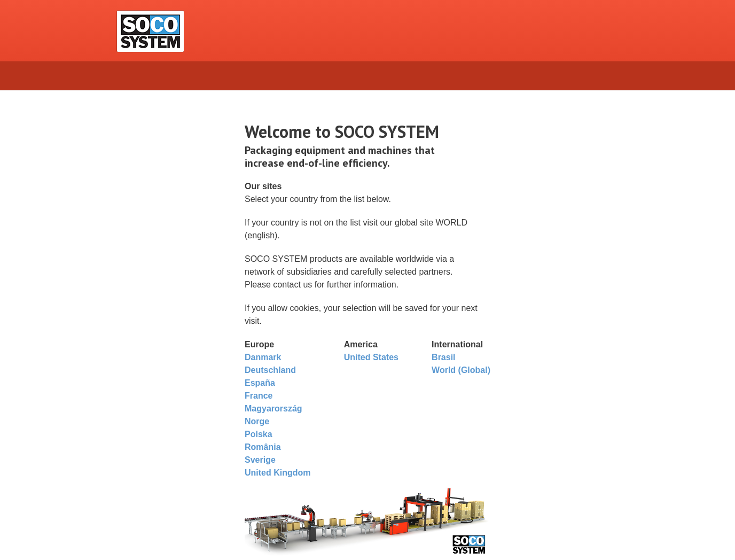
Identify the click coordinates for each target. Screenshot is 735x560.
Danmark (263, 357)
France (259, 396)
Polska (259, 434)
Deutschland (270, 370)
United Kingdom (278, 473)
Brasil (443, 357)
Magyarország (273, 409)
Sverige (260, 460)
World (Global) (461, 370)
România (263, 447)
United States (371, 357)
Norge (257, 421)
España (260, 383)
